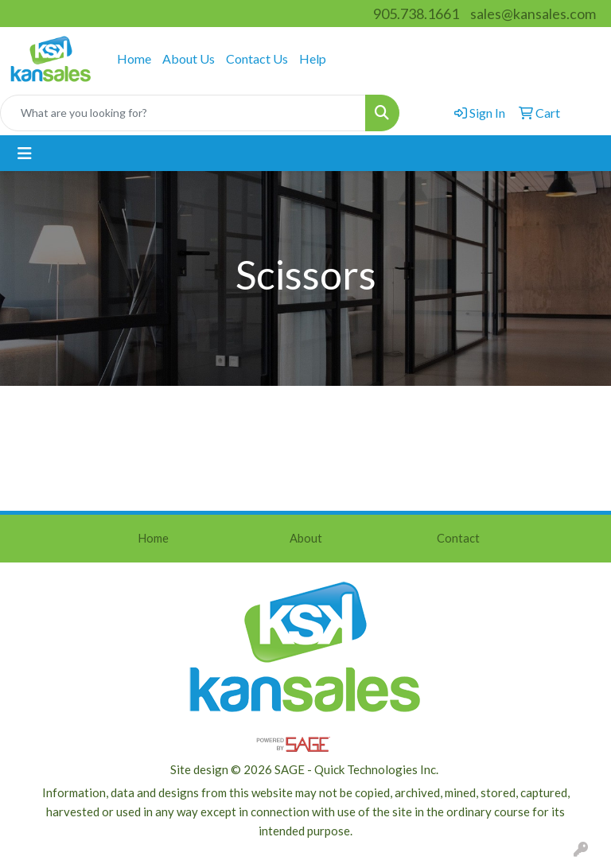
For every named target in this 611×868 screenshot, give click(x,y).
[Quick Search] (183, 113)
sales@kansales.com (533, 14)
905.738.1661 (416, 14)
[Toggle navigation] (25, 153)
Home (134, 58)
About (306, 538)
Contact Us (257, 58)
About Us (189, 58)
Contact (458, 538)
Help (313, 58)
